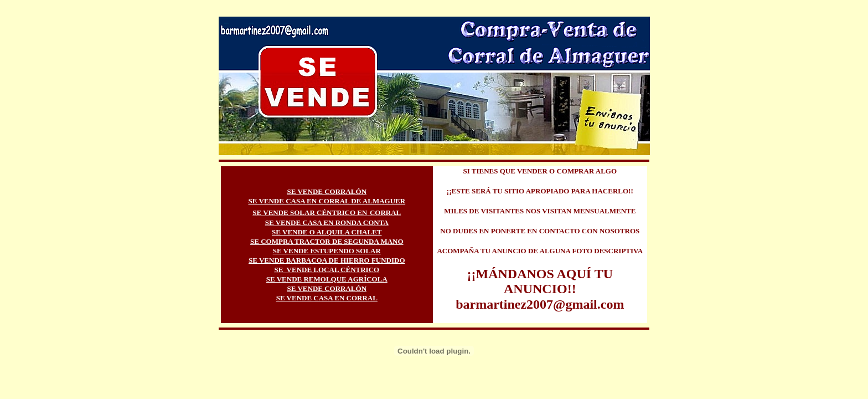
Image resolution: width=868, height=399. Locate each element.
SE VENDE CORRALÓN (327, 191)
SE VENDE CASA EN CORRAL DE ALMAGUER (327, 201)
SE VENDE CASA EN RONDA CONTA (327, 222)
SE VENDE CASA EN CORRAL (327, 298)
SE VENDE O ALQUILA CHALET (327, 232)
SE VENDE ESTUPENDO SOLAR (327, 251)
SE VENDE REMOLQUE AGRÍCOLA (327, 279)
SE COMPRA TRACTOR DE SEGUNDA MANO (327, 241)
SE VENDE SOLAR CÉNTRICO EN (310, 213)
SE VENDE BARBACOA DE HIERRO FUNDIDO (327, 260)
